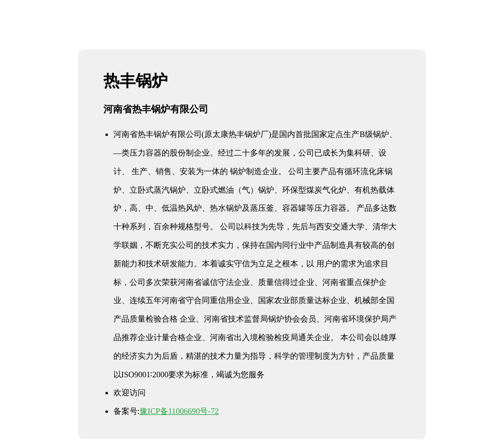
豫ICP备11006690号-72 (179, 411)
